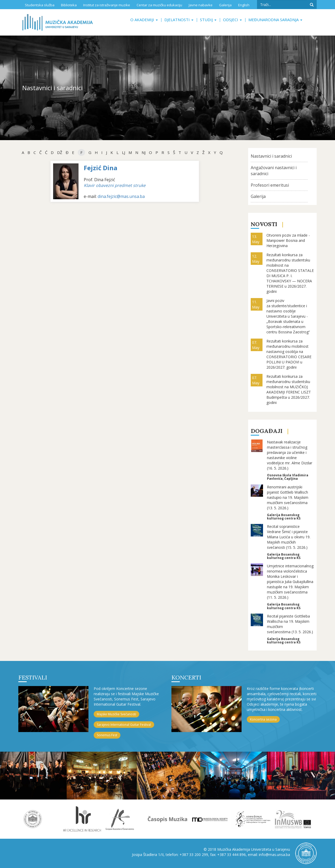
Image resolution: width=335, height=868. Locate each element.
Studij (208, 20)
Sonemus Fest (107, 735)
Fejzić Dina (100, 168)
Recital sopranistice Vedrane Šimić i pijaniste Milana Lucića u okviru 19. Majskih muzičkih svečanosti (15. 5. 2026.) (289, 537)
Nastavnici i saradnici (271, 156)
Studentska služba (40, 5)
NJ (144, 152)
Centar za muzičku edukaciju (159, 5)
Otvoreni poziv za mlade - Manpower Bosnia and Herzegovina (288, 240)
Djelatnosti (179, 20)
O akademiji (144, 20)
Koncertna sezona (263, 719)
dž (60, 152)
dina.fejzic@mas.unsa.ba (121, 196)
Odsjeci (232, 20)
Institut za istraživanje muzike (107, 5)
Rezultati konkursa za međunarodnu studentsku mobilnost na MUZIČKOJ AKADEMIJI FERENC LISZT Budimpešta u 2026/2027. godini (289, 389)
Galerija (225, 5)
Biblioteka (69, 5)
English (244, 5)
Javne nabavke (201, 5)
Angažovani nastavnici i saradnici (274, 171)
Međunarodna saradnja (275, 20)
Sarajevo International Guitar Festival (124, 725)
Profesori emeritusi (270, 185)
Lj (124, 152)
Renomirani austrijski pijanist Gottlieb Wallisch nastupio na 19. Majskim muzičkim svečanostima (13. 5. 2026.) (288, 497)
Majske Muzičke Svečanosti (116, 714)
